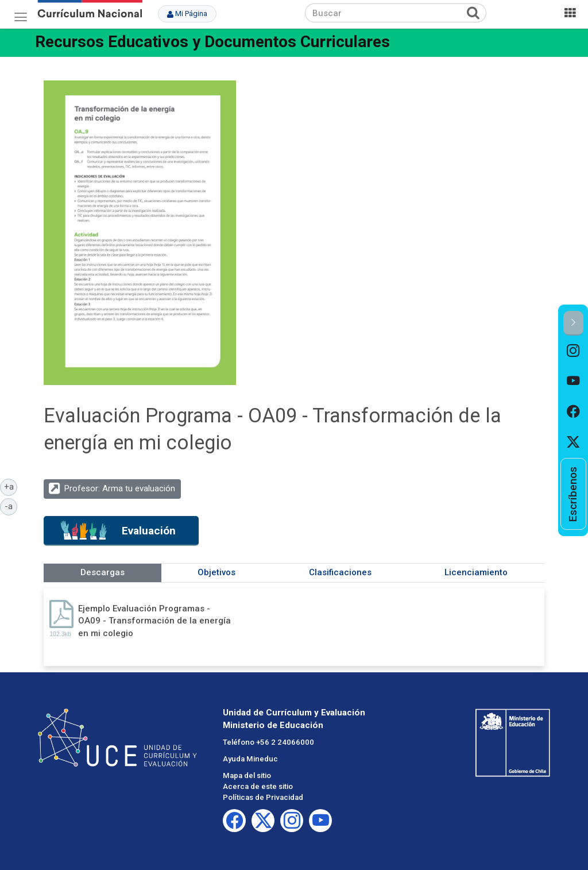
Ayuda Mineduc (250, 759)
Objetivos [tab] (216, 572)
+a (11, 486)
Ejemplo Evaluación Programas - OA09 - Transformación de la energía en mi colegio (154, 621)
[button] (573, 323)
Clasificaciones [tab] (340, 572)
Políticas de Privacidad (263, 797)
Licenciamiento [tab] (476, 572)
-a (11, 506)
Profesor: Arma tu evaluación (120, 488)
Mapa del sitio (247, 775)
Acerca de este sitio (258, 786)
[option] (573, 351)
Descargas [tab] (102, 572)
